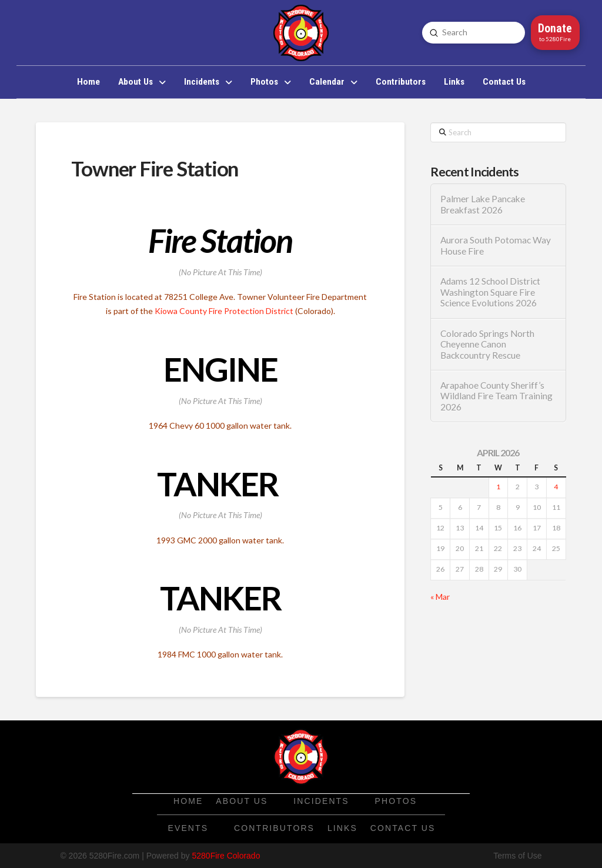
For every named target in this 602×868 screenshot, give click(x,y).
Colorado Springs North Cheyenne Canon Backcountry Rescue (487, 344)
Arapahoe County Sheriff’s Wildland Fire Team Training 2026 (496, 396)
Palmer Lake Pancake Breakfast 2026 (483, 204)
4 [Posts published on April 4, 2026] (556, 487)
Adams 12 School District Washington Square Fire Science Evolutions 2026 (490, 292)
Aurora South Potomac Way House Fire (496, 246)
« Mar (440, 597)
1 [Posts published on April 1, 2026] (498, 487)
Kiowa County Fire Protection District (224, 311)
